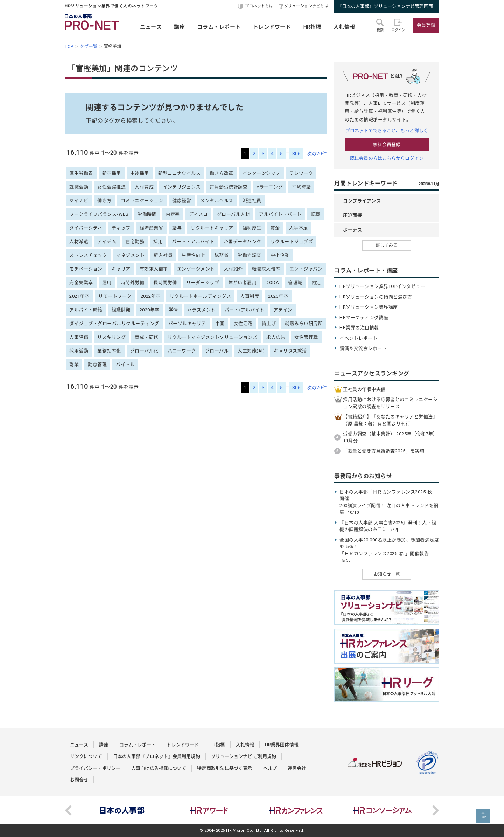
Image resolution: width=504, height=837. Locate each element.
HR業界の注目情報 (359, 328)
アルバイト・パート (280, 214)
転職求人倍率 (266, 269)
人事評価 (79, 337)
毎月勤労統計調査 (229, 187)
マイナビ (79, 200)
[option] (122, 810)
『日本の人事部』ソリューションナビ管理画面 (385, 6)
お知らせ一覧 (387, 574)
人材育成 (144, 187)
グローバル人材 (234, 214)
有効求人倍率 (154, 269)
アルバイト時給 (86, 310)
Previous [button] (68, 810)
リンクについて (86, 756)
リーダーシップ (203, 282)
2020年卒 (150, 310)
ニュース (151, 27)
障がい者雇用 (242, 282)
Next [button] (436, 810)
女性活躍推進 (111, 187)
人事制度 (250, 296)
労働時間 (147, 214)
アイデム (107, 241)
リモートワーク (115, 296)
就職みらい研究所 (304, 323)
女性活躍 (243, 323)
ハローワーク (182, 351)
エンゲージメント (196, 269)
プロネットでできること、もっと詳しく (387, 130)
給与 (177, 228)
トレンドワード (272, 27)
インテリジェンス (182, 187)
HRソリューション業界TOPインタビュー (382, 286)
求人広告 (276, 337)
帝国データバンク (243, 241)
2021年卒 (79, 296)
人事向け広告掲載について (159, 768)
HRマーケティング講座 (364, 317)
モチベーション (86, 269)
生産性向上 (194, 255)
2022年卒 (151, 296)
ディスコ (198, 214)
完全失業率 (81, 282)
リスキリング (111, 337)
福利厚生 (252, 228)
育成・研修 (147, 337)
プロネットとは (259, 6)
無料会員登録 (387, 144)
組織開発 (121, 310)
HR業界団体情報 (282, 745)
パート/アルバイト (245, 310)
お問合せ (79, 780)
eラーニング (270, 187)
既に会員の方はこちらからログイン (387, 158)
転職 (316, 214)
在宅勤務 (135, 241)
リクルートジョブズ (292, 241)
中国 (220, 323)
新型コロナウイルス (180, 173)
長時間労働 (165, 282)
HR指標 (312, 27)
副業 (74, 364)
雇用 (107, 282)
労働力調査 (250, 255)
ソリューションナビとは (306, 6)
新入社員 (163, 255)
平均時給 (301, 187)
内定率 (173, 214)
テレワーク (301, 173)
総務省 (222, 255)
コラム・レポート (219, 27)
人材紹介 (233, 269)
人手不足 (299, 228)
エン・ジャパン (306, 269)
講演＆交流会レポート (363, 348)
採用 (158, 241)
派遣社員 (252, 200)
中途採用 (140, 173)
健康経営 (182, 200)
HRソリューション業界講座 (369, 307)
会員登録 (426, 25)
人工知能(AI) (251, 351)
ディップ (121, 228)
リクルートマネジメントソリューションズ (213, 337)
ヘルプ (270, 768)
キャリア (121, 269)
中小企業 (280, 255)
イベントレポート (358, 338)
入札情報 (344, 27)
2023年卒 (278, 296)
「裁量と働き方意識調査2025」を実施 (384, 451)
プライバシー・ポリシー (95, 768)
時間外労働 (133, 282)
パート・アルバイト (193, 241)
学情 (173, 310)
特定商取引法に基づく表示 (225, 768)
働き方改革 (222, 173)
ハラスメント (201, 310)
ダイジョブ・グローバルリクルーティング (114, 323)
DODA (272, 282)
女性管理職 (306, 337)
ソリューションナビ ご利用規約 (244, 756)
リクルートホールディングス (201, 296)
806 (296, 154)
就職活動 (79, 187)
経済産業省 (152, 228)
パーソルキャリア (187, 323)
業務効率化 (109, 351)
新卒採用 (112, 173)
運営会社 (297, 768)
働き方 (104, 200)
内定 (316, 282)
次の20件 (317, 154)
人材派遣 (79, 241)
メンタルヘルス (217, 200)
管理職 (295, 282)
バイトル (125, 364)
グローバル (217, 351)
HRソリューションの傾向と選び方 (376, 297)
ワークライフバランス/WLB (99, 214)
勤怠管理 (97, 364)
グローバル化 (144, 351)
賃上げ (269, 323)
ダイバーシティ (86, 228)
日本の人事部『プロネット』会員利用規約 (157, 756)
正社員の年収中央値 (364, 389)
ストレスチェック (88, 255)
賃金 (275, 228)
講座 (179, 27)
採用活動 (79, 351)
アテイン (283, 310)
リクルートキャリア (212, 228)
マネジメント (130, 255)
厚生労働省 (81, 173)
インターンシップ (261, 173)
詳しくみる (387, 245)
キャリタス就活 (290, 351)
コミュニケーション (142, 200)
